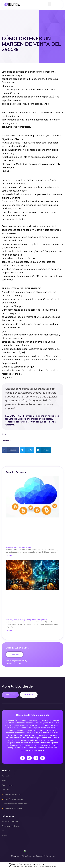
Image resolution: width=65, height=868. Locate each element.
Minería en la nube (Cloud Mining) (19, 547)
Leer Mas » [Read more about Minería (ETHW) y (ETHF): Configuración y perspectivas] (10, 630)
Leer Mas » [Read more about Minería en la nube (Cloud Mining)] (10, 556)
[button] (50, 4)
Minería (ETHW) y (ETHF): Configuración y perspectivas (27, 620)
